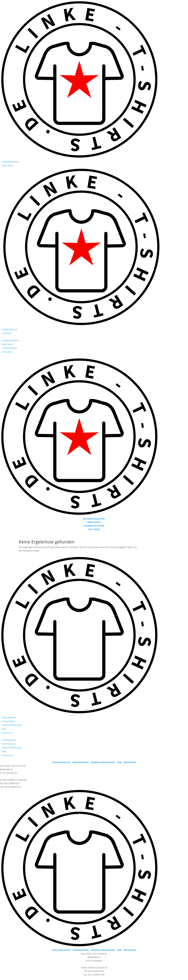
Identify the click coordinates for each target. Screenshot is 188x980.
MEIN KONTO (94, 522)
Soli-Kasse (7, 333)
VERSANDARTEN (80, 762)
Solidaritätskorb (10, 329)
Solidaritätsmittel (10, 162)
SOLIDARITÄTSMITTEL (94, 519)
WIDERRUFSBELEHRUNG (103, 762)
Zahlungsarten (9, 717)
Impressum (7, 733)
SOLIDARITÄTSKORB (94, 526)
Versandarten (9, 721)
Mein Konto (8, 166)
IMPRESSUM (130, 762)
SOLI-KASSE (94, 529)
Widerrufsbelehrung (12, 725)
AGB (4, 729)
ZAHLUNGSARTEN (61, 762)
